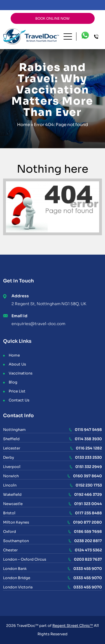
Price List (17, 391)
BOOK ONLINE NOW (53, 18)
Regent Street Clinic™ (73, 626)
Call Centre (98, 37)
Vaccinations (21, 373)
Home (24, 125)
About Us (17, 364)
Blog (13, 382)
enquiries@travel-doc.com (38, 324)
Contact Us (19, 400)
